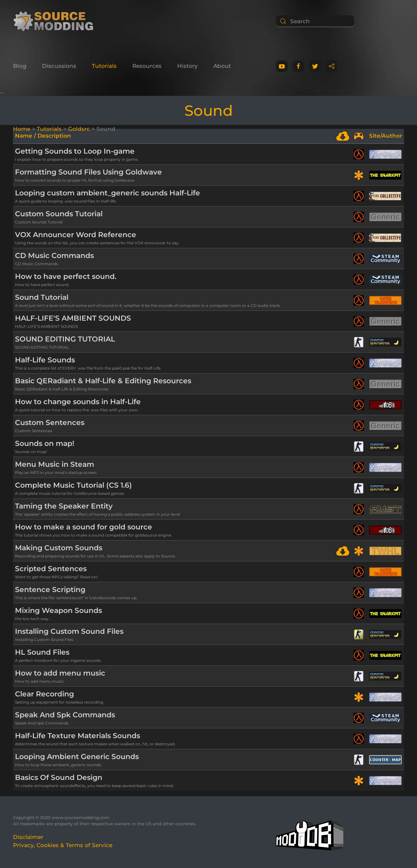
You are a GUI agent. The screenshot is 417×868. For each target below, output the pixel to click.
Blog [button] (20, 66)
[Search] (315, 21)
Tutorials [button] (104, 66)
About (222, 66)
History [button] (187, 66)
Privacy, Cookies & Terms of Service (63, 845)
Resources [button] (147, 66)
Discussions (59, 66)
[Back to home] (56, 21)
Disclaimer (28, 837)
